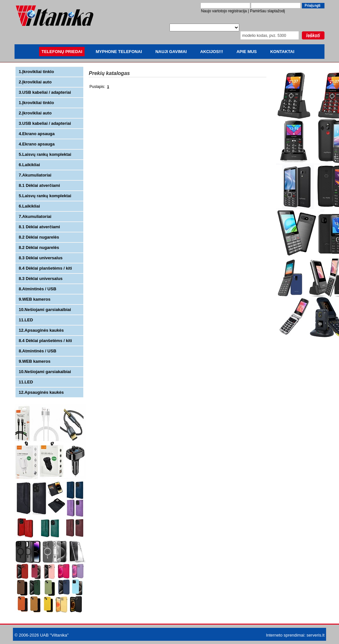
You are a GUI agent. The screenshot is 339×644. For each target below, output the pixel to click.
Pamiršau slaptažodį (267, 11)
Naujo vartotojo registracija (224, 11)
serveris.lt (315, 635)
